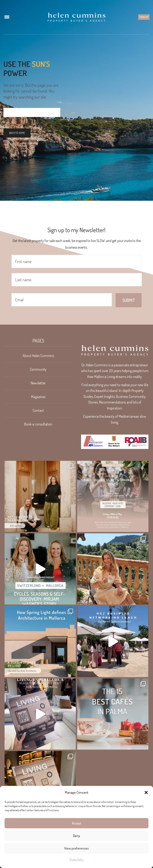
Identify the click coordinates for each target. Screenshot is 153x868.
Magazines (38, 397)
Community (38, 369)
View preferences (76, 848)
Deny (77, 836)
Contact (38, 410)
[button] (146, 792)
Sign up (144, 17)
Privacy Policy (76, 859)
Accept (77, 823)
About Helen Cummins (38, 356)
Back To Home (17, 133)
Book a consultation (38, 424)
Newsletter (38, 383)
